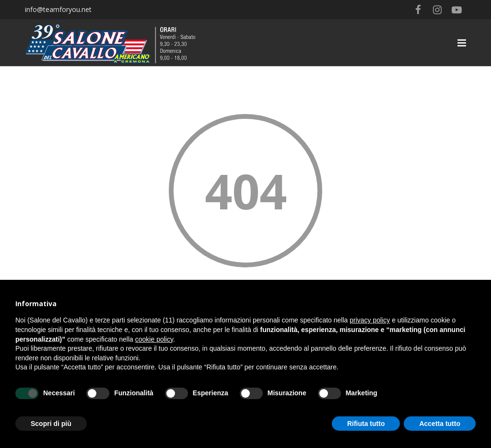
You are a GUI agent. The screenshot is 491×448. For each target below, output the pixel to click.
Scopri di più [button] (51, 424)
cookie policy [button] (154, 339)
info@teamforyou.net (58, 9)
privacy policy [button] (370, 320)
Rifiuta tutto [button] (366, 424)
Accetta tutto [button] (440, 424)
